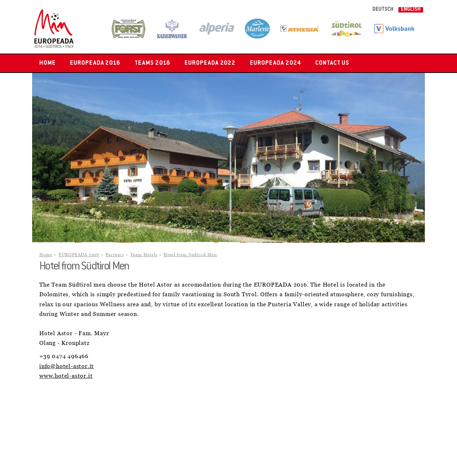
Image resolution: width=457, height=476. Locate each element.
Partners (115, 255)
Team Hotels (144, 255)
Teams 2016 (152, 63)
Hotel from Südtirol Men (190, 255)
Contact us (332, 63)
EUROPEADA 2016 (95, 63)
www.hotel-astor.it (66, 376)
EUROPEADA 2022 (210, 63)
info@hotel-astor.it (67, 366)
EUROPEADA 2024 (275, 63)
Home (47, 63)
